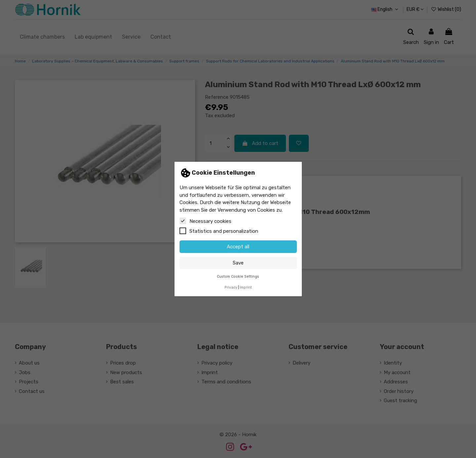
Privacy (231, 287)
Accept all (238, 247)
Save (238, 263)
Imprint (246, 287)
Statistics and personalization (219, 231)
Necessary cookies (205, 221)
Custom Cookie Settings (238, 277)
